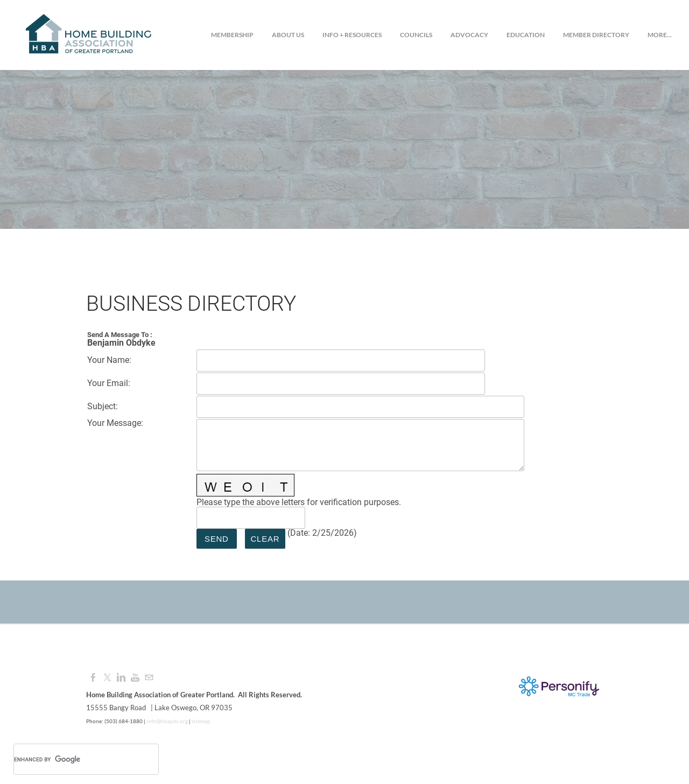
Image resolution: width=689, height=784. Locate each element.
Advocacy (469, 35)
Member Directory (596, 35)
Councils (416, 35)
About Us (288, 35)
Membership (232, 35)
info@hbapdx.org (167, 721)
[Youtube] (135, 678)
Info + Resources (352, 35)
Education (526, 35)
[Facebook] (93, 678)
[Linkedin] (121, 678)
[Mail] (149, 678)
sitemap (201, 721)
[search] (72, 759)
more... (660, 35)
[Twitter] (107, 678)
